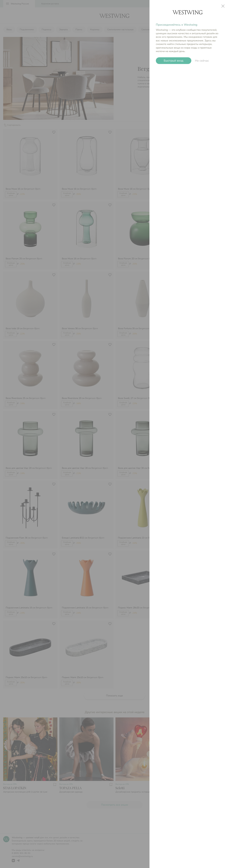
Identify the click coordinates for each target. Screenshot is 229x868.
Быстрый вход (173, 61)
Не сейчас (202, 61)
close (223, 6)
